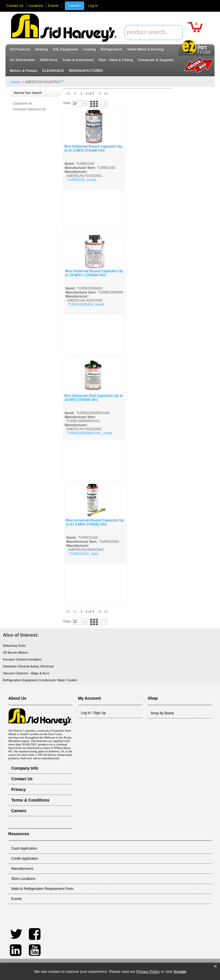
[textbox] (151, 32)
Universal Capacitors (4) (29, 109)
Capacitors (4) (22, 103)
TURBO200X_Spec (84, 554)
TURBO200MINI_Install (86, 305)
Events (53, 6)
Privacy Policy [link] (148, 972)
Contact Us (15, 6)
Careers (75, 6)
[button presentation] (84, 103)
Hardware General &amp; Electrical (28, 666)
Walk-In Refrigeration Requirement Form (42, 889)
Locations (36, 6)
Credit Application (25, 859)
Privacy (18, 789)
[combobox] (154, 33)
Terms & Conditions (30, 800)
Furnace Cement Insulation (22, 659)
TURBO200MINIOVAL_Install (90, 433)
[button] (215, 966)
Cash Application (24, 848)
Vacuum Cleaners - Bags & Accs (26, 673)
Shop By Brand (162, 713)
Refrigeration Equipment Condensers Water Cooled (40, 680)
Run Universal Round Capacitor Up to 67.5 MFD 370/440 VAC (93, 149)
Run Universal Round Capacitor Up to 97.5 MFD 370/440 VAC (95, 522)
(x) (63, 81)
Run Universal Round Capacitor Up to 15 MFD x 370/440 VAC (94, 273)
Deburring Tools (14, 646)
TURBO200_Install (82, 180)
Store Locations (23, 879)
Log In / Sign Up (93, 713)
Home (15, 82)
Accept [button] (180, 972)
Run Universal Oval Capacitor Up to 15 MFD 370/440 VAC (94, 398)
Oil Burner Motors (16, 652)
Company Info (25, 768)
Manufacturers (22, 869)
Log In (93, 6)
